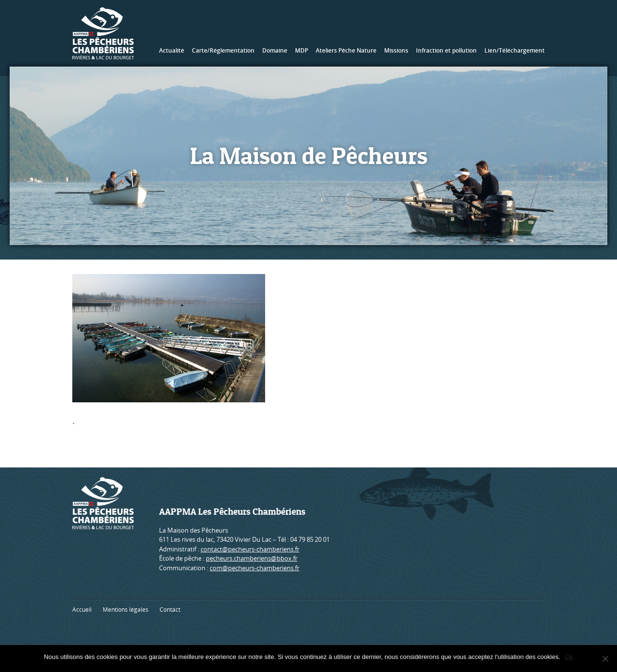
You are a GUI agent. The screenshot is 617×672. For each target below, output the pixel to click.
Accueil (82, 610)
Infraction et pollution (446, 50)
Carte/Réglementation (223, 50)
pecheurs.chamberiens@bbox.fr (252, 558)
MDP (302, 50)
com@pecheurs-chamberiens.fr (255, 568)
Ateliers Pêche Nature (346, 50)
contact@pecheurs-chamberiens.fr (250, 549)
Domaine (275, 50)
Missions (396, 50)
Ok (569, 657)
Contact (170, 610)
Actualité (172, 50)
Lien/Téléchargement (515, 50)
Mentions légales (126, 610)
